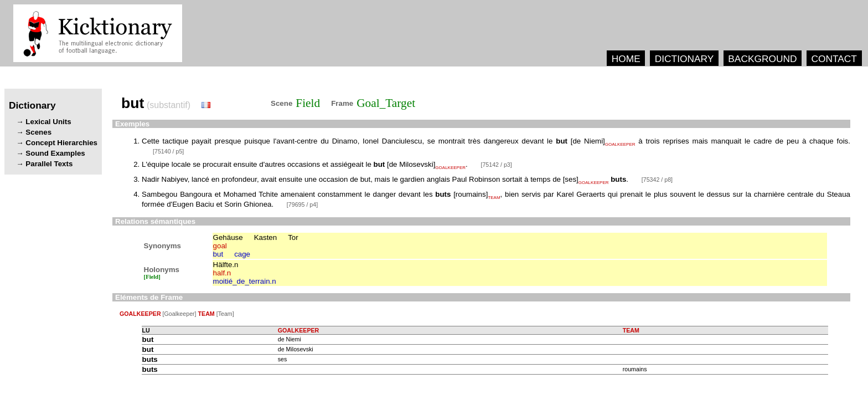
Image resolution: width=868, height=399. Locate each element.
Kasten (266, 237)
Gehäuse (228, 237)
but (218, 254)
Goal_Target (386, 103)
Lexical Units (48, 122)
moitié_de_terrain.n (245, 281)
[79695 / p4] (302, 204)
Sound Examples (55, 153)
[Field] (152, 277)
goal (220, 246)
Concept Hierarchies (61, 143)
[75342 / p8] (657, 180)
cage (242, 254)
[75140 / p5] (168, 151)
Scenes (38, 132)
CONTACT (834, 59)
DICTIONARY (684, 59)
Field (308, 103)
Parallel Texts (49, 164)
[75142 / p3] (496, 165)
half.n (222, 273)
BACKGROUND (762, 59)
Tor (293, 237)
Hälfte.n (226, 265)
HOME (626, 59)
